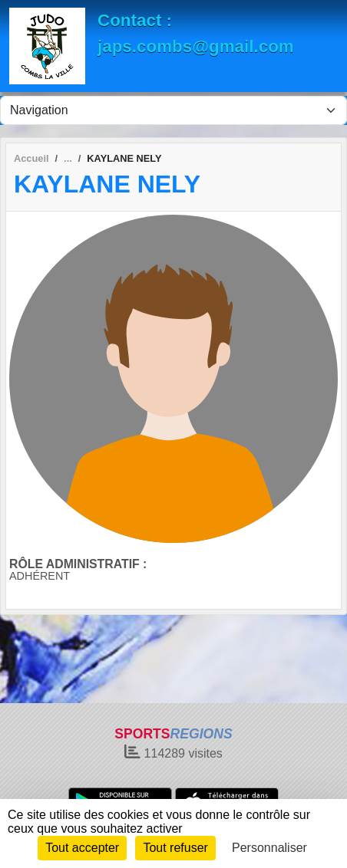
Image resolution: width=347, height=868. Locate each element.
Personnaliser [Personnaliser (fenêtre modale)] (269, 848)
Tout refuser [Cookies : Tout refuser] (175, 848)
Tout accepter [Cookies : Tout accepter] (82, 848)
